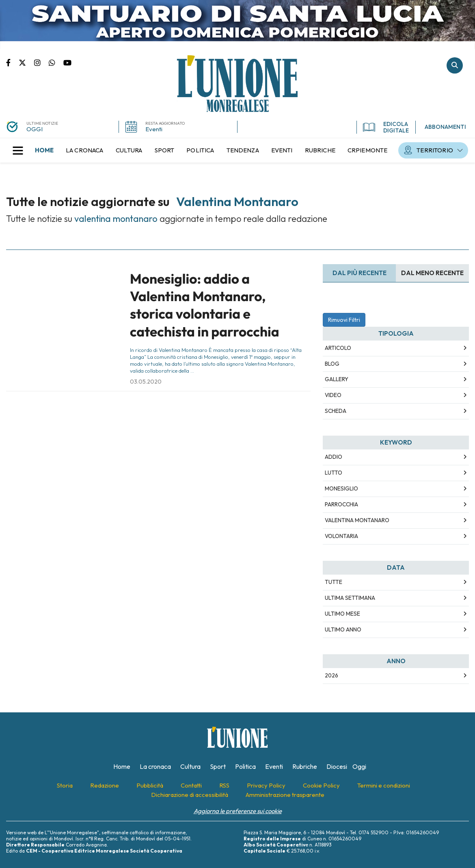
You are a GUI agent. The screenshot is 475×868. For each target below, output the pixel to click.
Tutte (334, 582)
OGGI (35, 129)
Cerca (455, 65)
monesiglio (341, 488)
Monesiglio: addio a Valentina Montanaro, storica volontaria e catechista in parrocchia (205, 305)
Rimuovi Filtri (344, 320)
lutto (334, 473)
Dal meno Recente (432, 273)
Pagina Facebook (12, 62)
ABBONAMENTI (445, 127)
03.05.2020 (146, 382)
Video (333, 395)
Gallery (337, 379)
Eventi (154, 129)
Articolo (338, 348)
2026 (331, 675)
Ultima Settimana (350, 598)
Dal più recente (359, 273)
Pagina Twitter (26, 62)
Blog (332, 364)
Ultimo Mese (342, 614)
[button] (18, 150)
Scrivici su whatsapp (56, 62)
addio (334, 457)
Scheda (336, 411)
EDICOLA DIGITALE (386, 127)
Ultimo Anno (343, 629)
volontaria (341, 536)
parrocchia (341, 504)
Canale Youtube (67, 62)
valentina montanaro (357, 520)
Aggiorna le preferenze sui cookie (238, 811)
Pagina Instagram (41, 62)
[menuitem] (44, 150)
